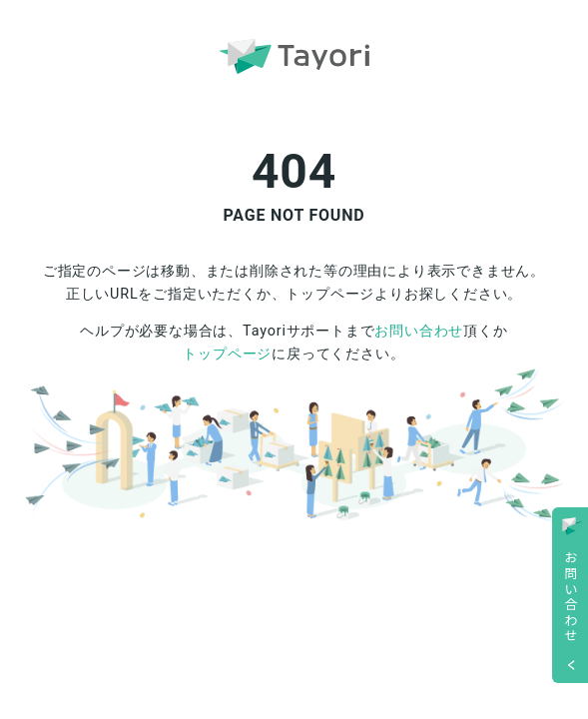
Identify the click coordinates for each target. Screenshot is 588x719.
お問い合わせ (419, 331)
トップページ (227, 354)
